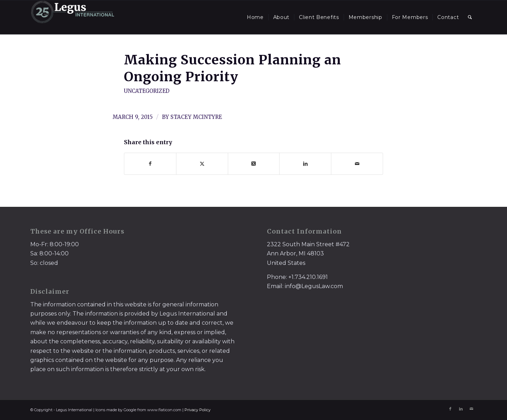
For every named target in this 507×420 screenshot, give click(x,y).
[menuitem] (255, 17)
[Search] (470, 17)
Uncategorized (147, 91)
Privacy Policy (198, 410)
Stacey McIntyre (196, 117)
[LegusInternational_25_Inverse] (73, 17)
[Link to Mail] (471, 409)
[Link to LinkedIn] (461, 409)
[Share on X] (202, 164)
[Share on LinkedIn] (305, 164)
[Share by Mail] (357, 164)
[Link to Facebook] (450, 409)
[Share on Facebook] (150, 164)
